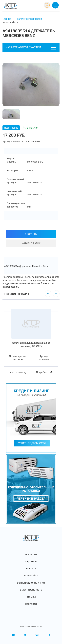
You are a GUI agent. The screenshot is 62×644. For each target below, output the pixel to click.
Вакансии (31, 554)
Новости (31, 568)
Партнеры (31, 561)
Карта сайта (31, 576)
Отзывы (31, 597)
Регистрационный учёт (31, 583)
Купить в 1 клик (31, 243)
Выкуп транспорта (31, 590)
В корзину (31, 234)
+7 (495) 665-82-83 (31, 6)
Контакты (31, 604)
